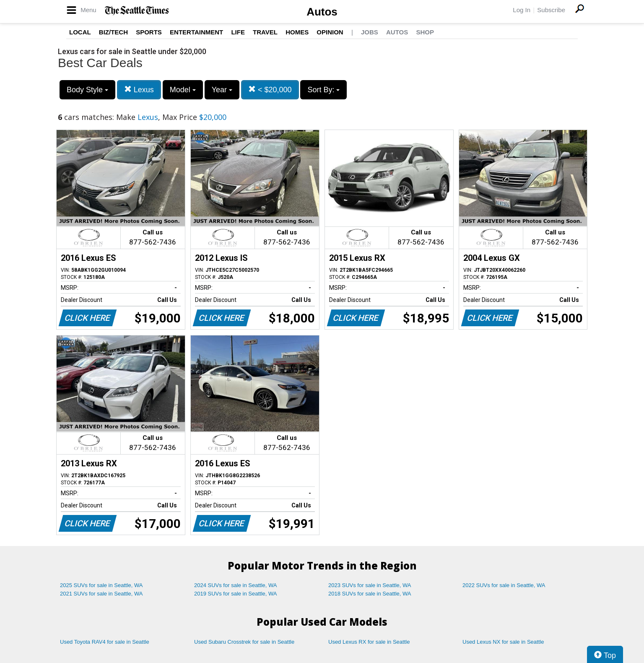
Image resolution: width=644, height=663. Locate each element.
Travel (265, 32)
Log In (522, 10)
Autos (322, 12)
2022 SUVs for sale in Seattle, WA (504, 585)
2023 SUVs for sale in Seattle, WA (370, 585)
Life (238, 32)
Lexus (139, 90)
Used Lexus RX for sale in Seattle (369, 642)
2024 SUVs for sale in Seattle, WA (236, 585)
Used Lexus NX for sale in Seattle (503, 642)
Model (183, 90)
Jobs (370, 32)
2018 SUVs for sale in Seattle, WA (370, 594)
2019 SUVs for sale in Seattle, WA (236, 594)
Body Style (87, 90)
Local (80, 32)
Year (222, 90)
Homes (297, 32)
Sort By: (323, 90)
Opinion (330, 32)
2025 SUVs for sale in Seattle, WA (101, 585)
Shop (425, 32)
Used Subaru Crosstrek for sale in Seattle (244, 642)
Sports (149, 32)
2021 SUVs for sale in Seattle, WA (101, 594)
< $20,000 (270, 90)
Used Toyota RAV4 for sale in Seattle (105, 642)
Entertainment (196, 32)
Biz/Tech (113, 32)
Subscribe (551, 10)
